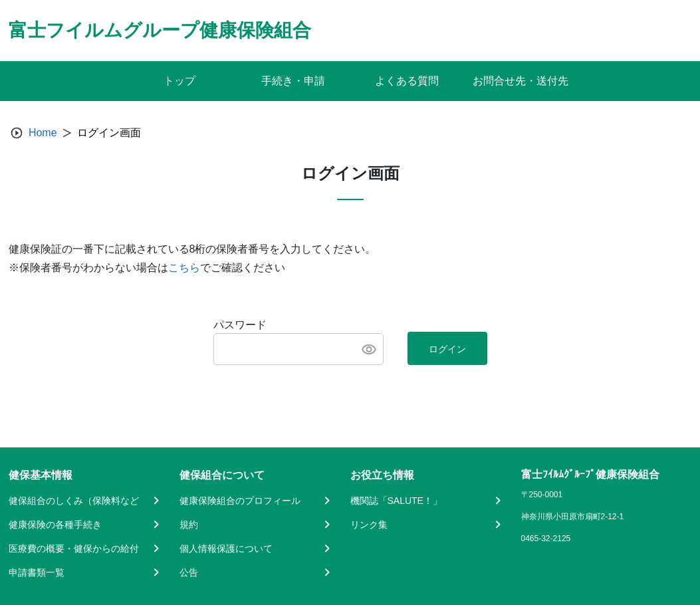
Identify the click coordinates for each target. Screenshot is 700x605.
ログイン (447, 349)
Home (43, 133)
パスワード (240, 325)
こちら (184, 268)
